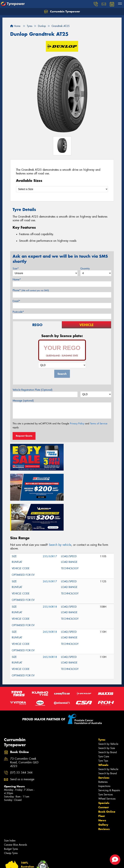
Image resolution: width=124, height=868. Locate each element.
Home (15, 26)
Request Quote (24, 436)
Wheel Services (107, 766)
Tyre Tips (103, 728)
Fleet (102, 783)
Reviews (104, 796)
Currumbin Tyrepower (62, 12)
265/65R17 (50, 548)
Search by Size (107, 715)
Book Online (107, 779)
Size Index (10, 808)
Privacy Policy (77, 424)
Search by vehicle (60, 512)
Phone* (31, 290)
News (102, 787)
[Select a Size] (62, 189)
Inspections (104, 753)
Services (104, 745)
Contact (103, 774)
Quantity (85, 269)
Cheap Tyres (11, 820)
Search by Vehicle (108, 711)
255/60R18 (50, 574)
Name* (17, 279)
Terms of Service (99, 424)
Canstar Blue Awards (15, 812)
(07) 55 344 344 (21, 740)
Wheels (103, 732)
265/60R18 (50, 599)
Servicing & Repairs (109, 757)
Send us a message (22, 746)
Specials (104, 770)
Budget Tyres (11, 816)
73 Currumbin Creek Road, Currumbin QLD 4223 (24, 729)
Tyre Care (104, 723)
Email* (16, 301)
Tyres (102, 707)
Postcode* (18, 312)
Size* (16, 269)
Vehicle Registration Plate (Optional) (33, 390)
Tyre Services (106, 761)
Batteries (103, 749)
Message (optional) (23, 401)
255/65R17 (50, 523)
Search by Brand (108, 719)
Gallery (103, 792)
